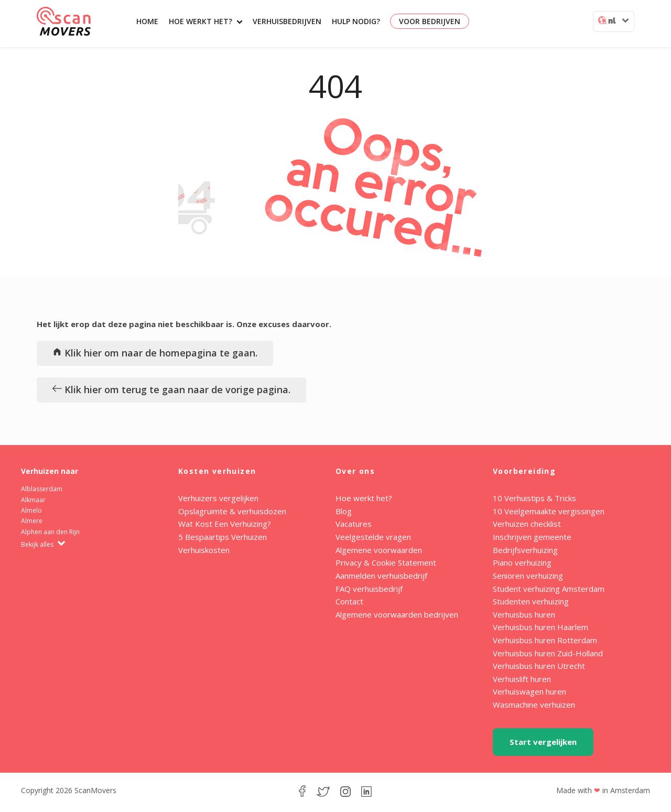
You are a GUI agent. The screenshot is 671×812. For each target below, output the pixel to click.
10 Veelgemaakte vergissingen (549, 511)
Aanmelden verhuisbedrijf (381, 576)
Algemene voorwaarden (379, 550)
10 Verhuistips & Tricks (534, 498)
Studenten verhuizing (531, 601)
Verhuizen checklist (527, 524)
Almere (32, 521)
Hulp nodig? (356, 21)
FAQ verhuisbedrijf (369, 589)
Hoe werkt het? (206, 21)
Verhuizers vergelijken (218, 498)
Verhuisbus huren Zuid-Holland (548, 653)
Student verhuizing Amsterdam (549, 589)
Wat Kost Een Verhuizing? (225, 524)
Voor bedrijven (430, 21)
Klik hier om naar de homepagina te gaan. (155, 353)
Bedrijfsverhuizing (525, 550)
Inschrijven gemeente (532, 537)
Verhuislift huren (522, 679)
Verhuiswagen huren (529, 691)
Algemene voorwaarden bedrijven (397, 614)
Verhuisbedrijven (287, 21)
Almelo (31, 510)
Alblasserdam (42, 489)
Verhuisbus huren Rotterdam (545, 640)
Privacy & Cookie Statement (386, 562)
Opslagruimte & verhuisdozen (232, 511)
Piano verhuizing (522, 562)
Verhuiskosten (204, 550)
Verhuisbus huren (524, 614)
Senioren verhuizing (528, 576)
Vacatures (354, 524)
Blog (344, 511)
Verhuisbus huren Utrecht (539, 666)
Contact (349, 601)
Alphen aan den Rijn (50, 532)
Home (147, 21)
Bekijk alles (43, 544)
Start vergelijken (543, 742)
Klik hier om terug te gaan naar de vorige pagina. (171, 389)
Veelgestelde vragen (373, 537)
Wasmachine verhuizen (534, 705)
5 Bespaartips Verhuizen (223, 537)
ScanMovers (64, 21)
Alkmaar (33, 500)
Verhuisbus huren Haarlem (540, 627)
